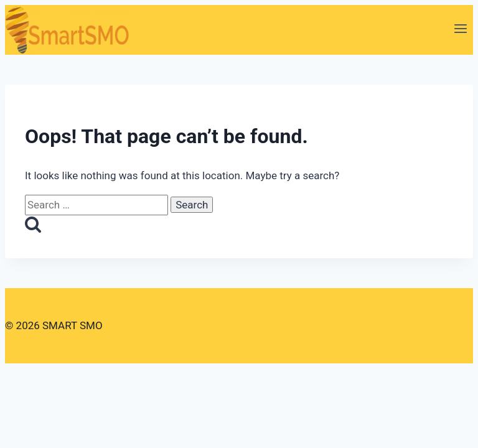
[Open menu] (460, 30)
